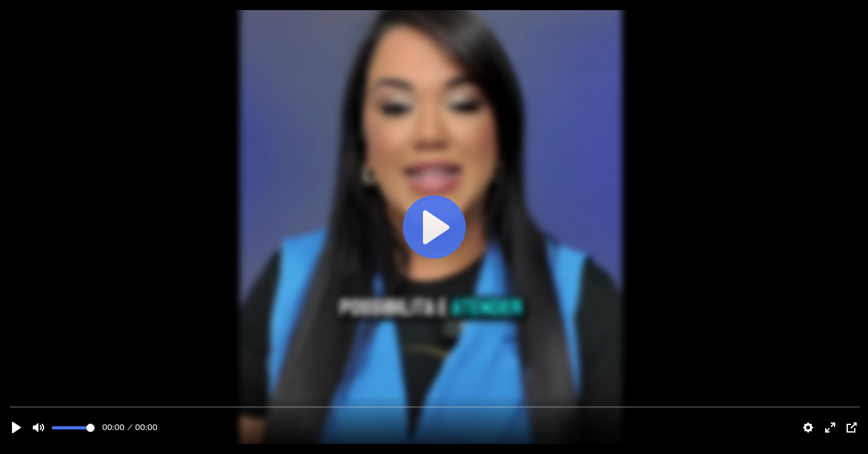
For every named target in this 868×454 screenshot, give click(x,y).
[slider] (73, 428)
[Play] (16, 428)
